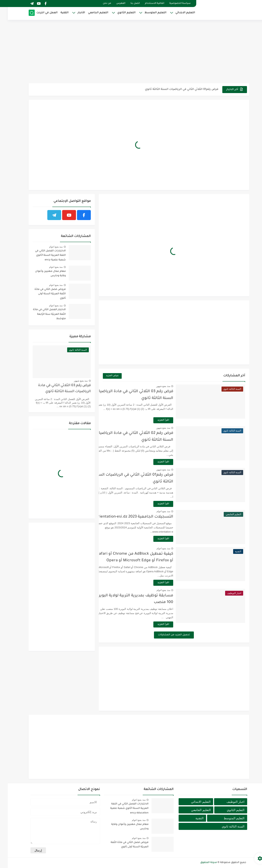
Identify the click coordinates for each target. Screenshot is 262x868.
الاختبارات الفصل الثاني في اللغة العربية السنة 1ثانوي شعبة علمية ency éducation (43, 256)
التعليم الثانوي (119, 13)
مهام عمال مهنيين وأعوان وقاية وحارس (43, 274)
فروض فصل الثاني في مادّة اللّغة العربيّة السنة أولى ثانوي (42, 294)
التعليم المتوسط (148, 13)
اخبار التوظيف (228, 802)
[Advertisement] (131, 52)
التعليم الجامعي (90, 13)
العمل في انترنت (39, 13)
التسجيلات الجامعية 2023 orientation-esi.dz (135, 517)
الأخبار (73, 13)
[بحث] (24, 13)
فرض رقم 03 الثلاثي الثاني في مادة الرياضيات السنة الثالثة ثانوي (57, 389)
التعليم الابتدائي (177, 13)
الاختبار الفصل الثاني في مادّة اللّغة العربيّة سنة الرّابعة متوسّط (41, 314)
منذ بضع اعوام (164, 511)
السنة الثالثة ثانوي (225, 826)
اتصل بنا (127, 4)
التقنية (57, 13)
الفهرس (113, 4)
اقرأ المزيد (164, 420)
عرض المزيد (104, 376)
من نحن (99, 4)
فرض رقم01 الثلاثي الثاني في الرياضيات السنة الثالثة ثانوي (174, 89)
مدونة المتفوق (201, 863)
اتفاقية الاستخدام (147, 4)
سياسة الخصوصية (172, 4)
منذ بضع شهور (164, 386)
